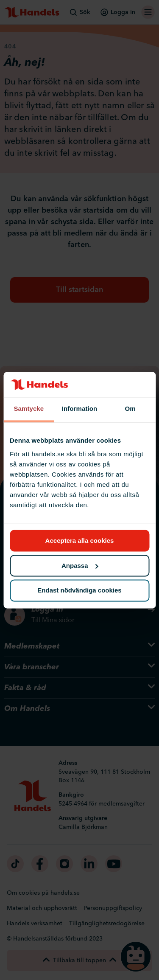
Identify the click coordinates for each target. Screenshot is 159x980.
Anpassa (80, 566)
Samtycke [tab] (29, 409)
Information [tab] (80, 409)
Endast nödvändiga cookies (79, 591)
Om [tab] (130, 409)
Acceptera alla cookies (80, 541)
